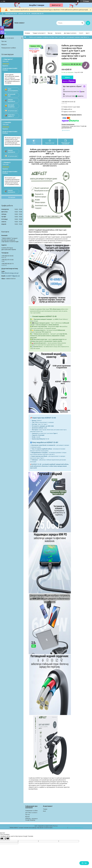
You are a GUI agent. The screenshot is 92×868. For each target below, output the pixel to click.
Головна (27, 33)
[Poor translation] (7, 839)
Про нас (50, 33)
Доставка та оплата (70, 33)
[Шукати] (82, 23)
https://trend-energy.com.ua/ (10, 273)
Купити (67, 77)
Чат (84, 863)
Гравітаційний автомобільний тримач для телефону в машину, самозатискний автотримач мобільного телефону (12, 79)
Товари (45, 809)
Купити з (69, 81)
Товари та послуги (38, 33)
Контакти (58, 33)
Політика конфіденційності (76, 828)
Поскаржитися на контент (60, 828)
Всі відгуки (12, 197)
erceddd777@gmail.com (13, 276)
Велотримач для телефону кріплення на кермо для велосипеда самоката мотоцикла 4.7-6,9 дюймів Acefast (12, 181)
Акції (44, 811)
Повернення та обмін (9, 48)
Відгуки (4, 44)
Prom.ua (55, 826)
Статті (81, 33)
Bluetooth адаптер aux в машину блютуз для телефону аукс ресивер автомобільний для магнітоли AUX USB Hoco (12, 141)
